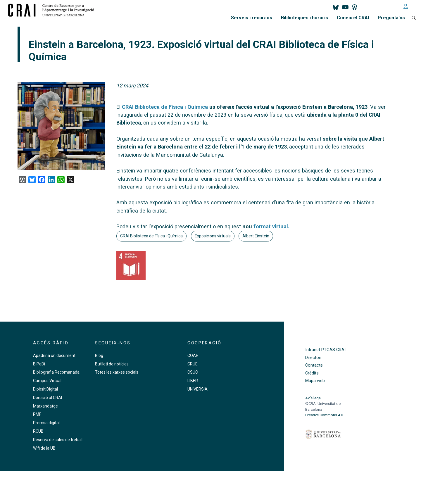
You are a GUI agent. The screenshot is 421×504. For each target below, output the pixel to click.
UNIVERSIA (197, 389)
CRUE (193, 364)
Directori (313, 358)
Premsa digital (46, 423)
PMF (37, 414)
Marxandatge (45, 406)
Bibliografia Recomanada (56, 372)
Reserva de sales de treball (58, 440)
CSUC (193, 372)
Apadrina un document (54, 355)
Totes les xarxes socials (117, 372)
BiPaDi (39, 364)
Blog (99, 355)
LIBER (193, 381)
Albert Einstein (256, 236)
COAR (193, 355)
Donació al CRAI (48, 398)
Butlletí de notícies (112, 364)
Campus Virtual (47, 381)
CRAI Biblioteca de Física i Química (151, 236)
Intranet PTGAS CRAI (325, 350)
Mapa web (315, 381)
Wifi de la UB (44, 448)
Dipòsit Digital (45, 389)
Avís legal (313, 398)
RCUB (38, 431)
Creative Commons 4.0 (324, 415)
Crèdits (312, 373)
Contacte (314, 365)
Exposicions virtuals (213, 236)
